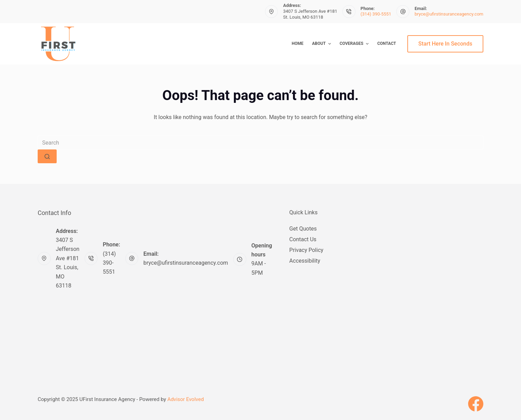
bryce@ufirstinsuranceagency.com (449, 14)
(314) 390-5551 (376, 14)
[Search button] (47, 156)
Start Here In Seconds (445, 44)
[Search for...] (260, 143)
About (322, 44)
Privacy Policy (306, 250)
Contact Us (303, 239)
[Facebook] (476, 404)
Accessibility (305, 261)
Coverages (355, 44)
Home (297, 43)
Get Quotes (303, 229)
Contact (387, 43)
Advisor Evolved (186, 399)
